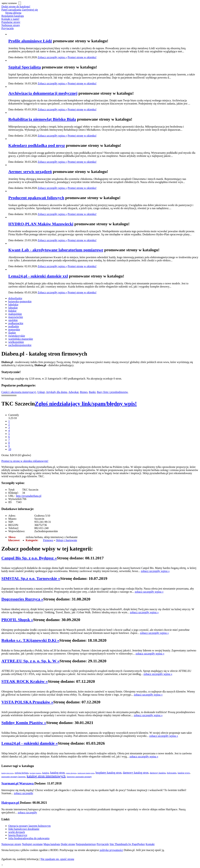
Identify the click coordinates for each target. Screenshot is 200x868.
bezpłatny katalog (35, 773)
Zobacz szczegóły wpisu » (52, 57)
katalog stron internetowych (46, 776)
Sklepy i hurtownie (67, 540)
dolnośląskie (15, 298)
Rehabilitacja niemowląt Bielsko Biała (42, 119)
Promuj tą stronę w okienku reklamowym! (25, 461)
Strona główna (13, 13)
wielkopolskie (16, 342)
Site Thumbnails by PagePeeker (127, 844)
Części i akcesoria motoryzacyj (19, 392)
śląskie (12, 333)
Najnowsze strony (11, 844)
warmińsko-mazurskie (21, 339)
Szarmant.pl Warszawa (18, 783)
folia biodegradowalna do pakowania (29, 838)
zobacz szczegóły (24, 793)
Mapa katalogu (52, 844)
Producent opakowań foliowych (36, 198)
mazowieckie (16, 317)
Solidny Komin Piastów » (24, 723)
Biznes (84, 392)
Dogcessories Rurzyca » (22, 599)
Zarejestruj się (30, 10)
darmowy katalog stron (136, 773)
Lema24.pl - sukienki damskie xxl (38, 276)
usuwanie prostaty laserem (13, 777)
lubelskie (13, 305)
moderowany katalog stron (86, 773)
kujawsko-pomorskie (20, 301)
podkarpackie (16, 323)
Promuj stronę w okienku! (82, 57)
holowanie (172, 773)
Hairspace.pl (11, 803)
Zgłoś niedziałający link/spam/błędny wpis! (86, 404)
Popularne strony (11, 22)
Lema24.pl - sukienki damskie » (30, 743)
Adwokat (73, 392)
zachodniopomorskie (20, 345)
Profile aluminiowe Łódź (30, 41)
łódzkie (12, 311)
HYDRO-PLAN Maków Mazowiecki (41, 224)
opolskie (13, 320)
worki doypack (17, 832)
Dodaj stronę (68, 844)
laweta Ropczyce (18, 835)
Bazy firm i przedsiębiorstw (112, 392)
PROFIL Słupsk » (17, 620)
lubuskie (13, 308)
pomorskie (14, 330)
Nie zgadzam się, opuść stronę (57, 859)
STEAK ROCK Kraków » (25, 681)
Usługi (41, 392)
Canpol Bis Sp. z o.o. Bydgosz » (29, 558)
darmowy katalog (158, 773)
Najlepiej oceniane (32, 844)
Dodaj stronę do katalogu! (16, 6)
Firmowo (48, 540)
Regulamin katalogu (13, 16)
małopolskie (15, 314)
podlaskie (14, 326)
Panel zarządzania (11, 10)
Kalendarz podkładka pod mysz (37, 145)
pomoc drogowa (71, 773)
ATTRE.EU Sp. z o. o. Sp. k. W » (30, 661)
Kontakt (150, 844)
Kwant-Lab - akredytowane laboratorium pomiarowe (56, 250)
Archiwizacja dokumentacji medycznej (43, 93)
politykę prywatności (111, 850)
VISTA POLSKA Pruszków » (27, 702)
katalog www (184, 773)
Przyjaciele (8, 28)
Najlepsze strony (11, 25)
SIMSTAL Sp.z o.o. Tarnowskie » (31, 578)
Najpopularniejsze (86, 844)
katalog (45, 773)
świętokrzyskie (17, 336)
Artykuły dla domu (57, 392)
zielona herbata (22, 773)
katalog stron (58, 773)
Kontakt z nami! (10, 19)
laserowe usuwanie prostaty (79, 777)
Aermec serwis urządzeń (30, 172)
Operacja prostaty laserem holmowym (29, 826)
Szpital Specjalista (25, 67)
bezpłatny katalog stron (108, 773)
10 (10, 449)
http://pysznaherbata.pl (29, 496)
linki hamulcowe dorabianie (24, 829)
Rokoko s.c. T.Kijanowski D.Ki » (30, 640)
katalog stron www (7, 773)
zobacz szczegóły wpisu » (155, 571)
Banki (92, 392)
